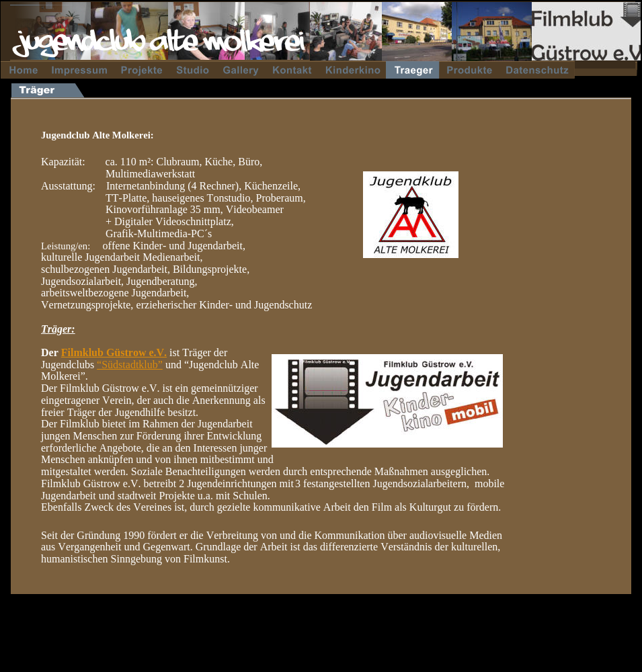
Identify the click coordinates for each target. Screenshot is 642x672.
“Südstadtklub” (130, 365)
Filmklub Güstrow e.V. (114, 352)
